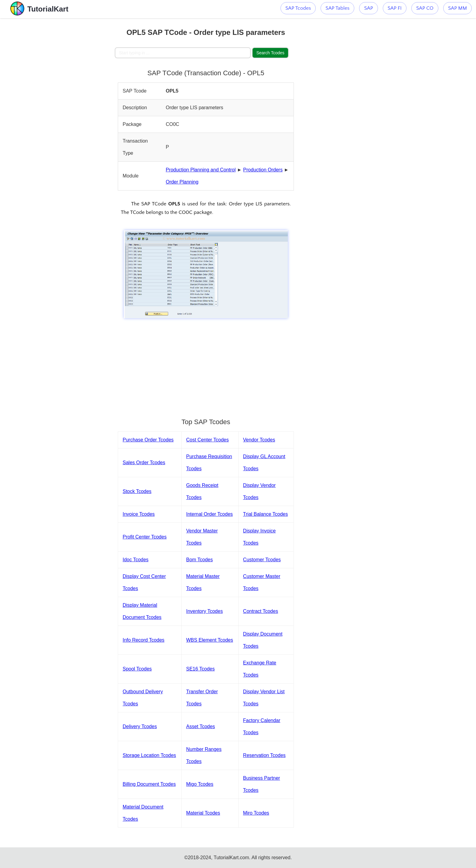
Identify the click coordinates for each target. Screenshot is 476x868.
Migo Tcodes (200, 784)
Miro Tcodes (256, 813)
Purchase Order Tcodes (148, 440)
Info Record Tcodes (144, 640)
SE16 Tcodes (200, 669)
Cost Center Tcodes (207, 440)
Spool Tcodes (137, 669)
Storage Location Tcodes (149, 755)
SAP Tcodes (298, 8)
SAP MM (457, 8)
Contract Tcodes (261, 611)
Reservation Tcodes (264, 755)
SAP (368, 8)
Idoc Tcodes (136, 560)
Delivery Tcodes (140, 726)
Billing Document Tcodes (149, 784)
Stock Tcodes (137, 491)
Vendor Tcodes (259, 440)
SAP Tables (337, 8)
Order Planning (182, 182)
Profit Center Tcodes (145, 537)
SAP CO (425, 8)
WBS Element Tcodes (209, 640)
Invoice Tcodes (139, 514)
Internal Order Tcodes (209, 514)
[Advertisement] (70, 109)
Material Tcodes (203, 813)
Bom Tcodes (199, 560)
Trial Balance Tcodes (266, 514)
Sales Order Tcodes (144, 463)
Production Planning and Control (201, 170)
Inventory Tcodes (204, 611)
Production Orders (263, 170)
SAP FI (395, 8)
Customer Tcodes (262, 560)
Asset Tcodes (201, 726)
